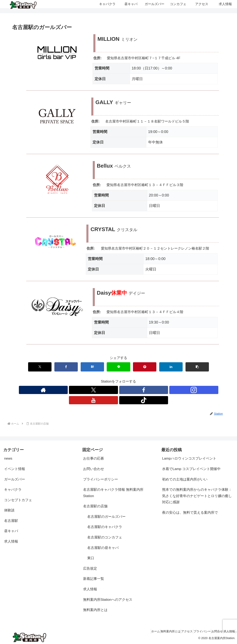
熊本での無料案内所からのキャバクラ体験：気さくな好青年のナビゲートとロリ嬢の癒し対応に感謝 (197, 496)
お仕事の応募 (94, 458)
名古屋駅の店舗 (95, 506)
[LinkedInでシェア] (171, 367)
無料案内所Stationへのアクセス (108, 600)
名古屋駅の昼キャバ (103, 548)
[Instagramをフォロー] (194, 390)
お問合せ (212, 631)
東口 (91, 558)
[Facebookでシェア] (66, 367)
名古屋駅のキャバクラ (105, 527)
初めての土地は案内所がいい (185, 479)
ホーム (135, 631)
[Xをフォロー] (93, 390)
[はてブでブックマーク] (92, 367)
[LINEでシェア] (118, 367)
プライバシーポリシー (101, 479)
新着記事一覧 (94, 579)
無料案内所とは (95, 610)
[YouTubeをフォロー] (93, 400)
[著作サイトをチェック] (43, 390)
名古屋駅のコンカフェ (105, 537)
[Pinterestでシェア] (145, 367)
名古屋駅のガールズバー (106, 517)
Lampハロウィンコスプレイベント (189, 458)
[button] (197, 367)
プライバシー (193, 631)
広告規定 (90, 568)
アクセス (174, 631)
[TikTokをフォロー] (144, 400)
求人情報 (90, 589)
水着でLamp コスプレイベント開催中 (191, 469)
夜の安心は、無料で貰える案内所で (190, 513)
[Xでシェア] (40, 367)
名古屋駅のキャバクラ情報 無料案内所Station (113, 493)
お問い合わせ (94, 469)
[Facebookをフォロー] (144, 390)
